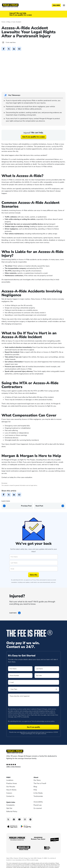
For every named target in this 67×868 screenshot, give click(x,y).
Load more (13, 620)
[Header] (10, 5)
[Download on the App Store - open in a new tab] (13, 833)
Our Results (11, 794)
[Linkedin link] (30, 826)
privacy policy (51, 728)
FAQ (35, 797)
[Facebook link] (14, 826)
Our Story (37, 787)
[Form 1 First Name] (20, 676)
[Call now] (56, 5)
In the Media (38, 800)
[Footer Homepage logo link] (34, 758)
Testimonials (38, 803)
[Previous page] (17, 513)
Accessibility (38, 809)
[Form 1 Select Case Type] (34, 696)
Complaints (10, 812)
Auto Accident (17, 22)
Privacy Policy (36, 587)
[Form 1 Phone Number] (20, 682)
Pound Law (38, 812)
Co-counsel (38, 815)
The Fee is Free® (40, 790)
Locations (10, 787)
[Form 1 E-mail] (34, 689)
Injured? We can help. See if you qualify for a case (21, 14)
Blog (9, 22)
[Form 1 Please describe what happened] (34, 707)
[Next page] (50, 513)
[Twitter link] (9, 826)
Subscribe (33, 582)
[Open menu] (64, 5)
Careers (9, 800)
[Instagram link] (25, 826)
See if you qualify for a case (33, 144)
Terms (33, 728)
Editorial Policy (12, 818)
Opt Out (9, 815)
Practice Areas (12, 790)
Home (3, 22)
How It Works (11, 797)
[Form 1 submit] (34, 734)
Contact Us (10, 803)
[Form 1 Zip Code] (47, 682)
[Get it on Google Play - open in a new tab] (26, 833)
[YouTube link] (19, 826)
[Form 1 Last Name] (47, 676)
